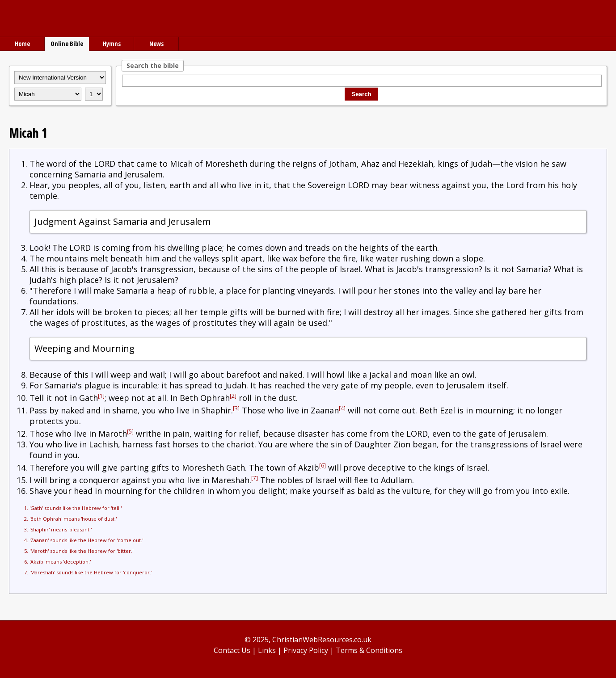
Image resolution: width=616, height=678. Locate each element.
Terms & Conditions (369, 650)
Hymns (112, 44)
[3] (236, 408)
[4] (342, 408)
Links (267, 650)
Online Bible (67, 44)
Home (22, 44)
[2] (233, 396)
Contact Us (232, 650)
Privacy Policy (306, 650)
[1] (101, 396)
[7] (255, 478)
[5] (130, 432)
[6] (323, 465)
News (156, 44)
